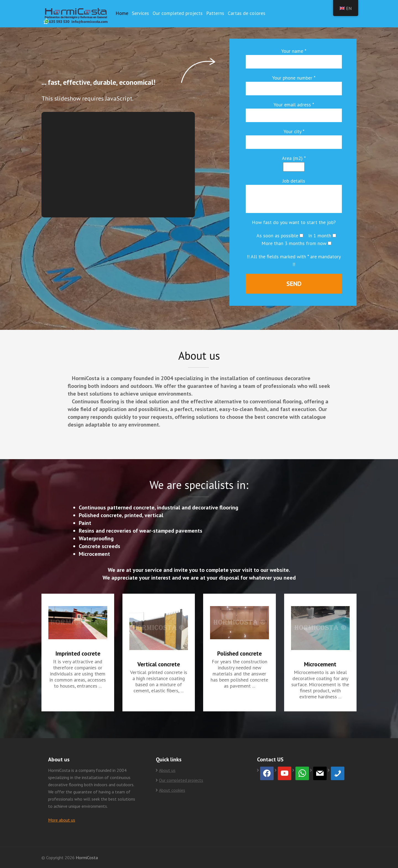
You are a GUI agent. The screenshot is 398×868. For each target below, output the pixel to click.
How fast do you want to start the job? (294, 222)
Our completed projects (178, 13)
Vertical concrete (159, 664)
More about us (62, 820)
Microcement (320, 664)
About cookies (172, 790)
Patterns (215, 13)
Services (140, 13)
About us (167, 770)
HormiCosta (87, 858)
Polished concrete (239, 653)
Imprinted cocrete (78, 653)
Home (122, 13)
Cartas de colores (247, 13)
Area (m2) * (294, 158)
